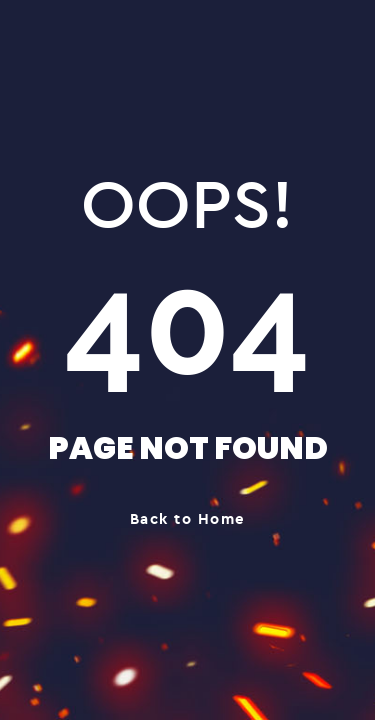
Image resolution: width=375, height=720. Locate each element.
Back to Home (188, 518)
